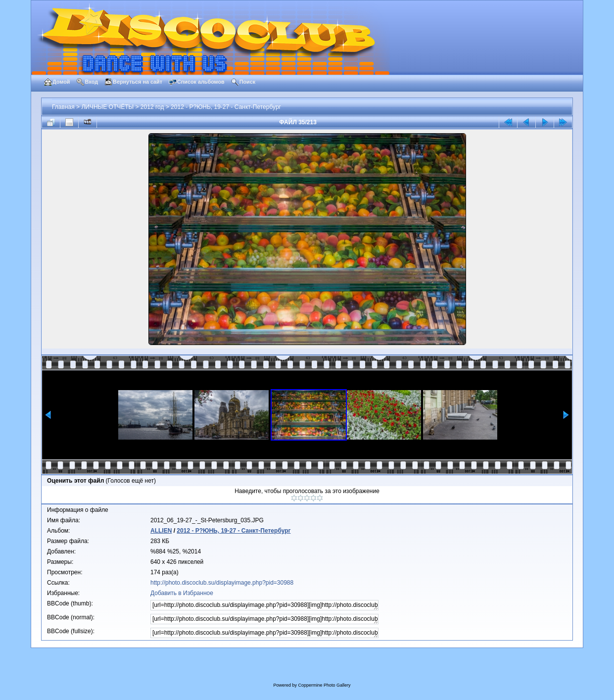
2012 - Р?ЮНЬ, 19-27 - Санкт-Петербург (226, 107)
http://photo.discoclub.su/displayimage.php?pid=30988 (222, 583)
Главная (63, 107)
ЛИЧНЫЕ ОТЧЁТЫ (107, 107)
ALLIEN (161, 531)
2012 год (152, 107)
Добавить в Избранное (182, 593)
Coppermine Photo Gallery (324, 685)
